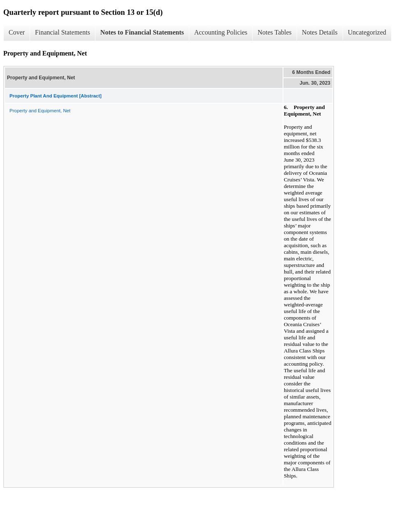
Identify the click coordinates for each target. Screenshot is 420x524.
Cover (17, 32)
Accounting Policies (221, 32)
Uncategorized (367, 32)
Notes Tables (275, 32)
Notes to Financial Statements (142, 32)
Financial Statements (63, 32)
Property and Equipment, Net (40, 111)
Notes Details (320, 32)
